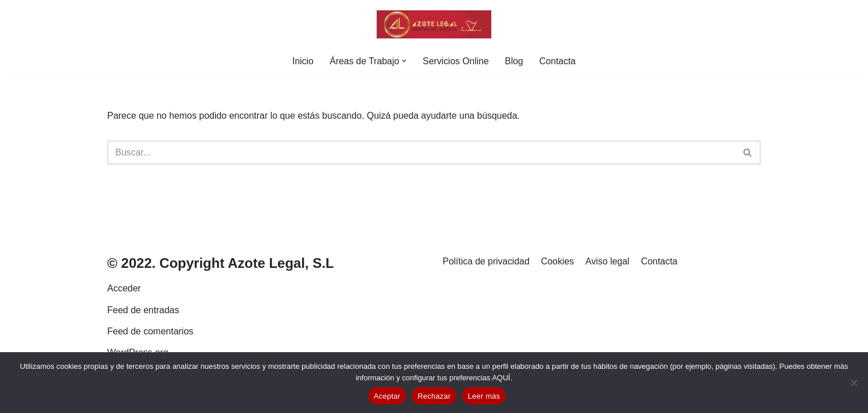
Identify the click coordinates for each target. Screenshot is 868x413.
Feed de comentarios (150, 350)
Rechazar (434, 396)
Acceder (124, 307)
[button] (404, 61)
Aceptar (387, 396)
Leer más (484, 396)
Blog (514, 61)
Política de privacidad (486, 280)
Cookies (558, 280)
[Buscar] (421, 153)
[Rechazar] (854, 383)
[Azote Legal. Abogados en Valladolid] (434, 24)
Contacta (558, 61)
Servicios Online (456, 61)
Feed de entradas (143, 328)
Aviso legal (608, 280)
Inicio (302, 61)
